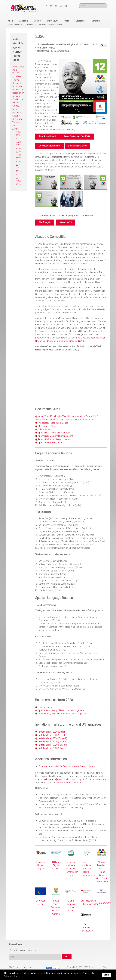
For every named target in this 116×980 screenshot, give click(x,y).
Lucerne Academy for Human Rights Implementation (88, 869)
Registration (18, 90)
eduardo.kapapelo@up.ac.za (52, 779)
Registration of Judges (18, 94)
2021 (18, 145)
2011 (18, 178)
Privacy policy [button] (11, 976)
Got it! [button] (106, 975)
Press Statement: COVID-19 (77, 136)
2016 (18, 162)
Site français (45, 222)
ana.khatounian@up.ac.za (68, 783)
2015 (18, 165)
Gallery (16, 106)
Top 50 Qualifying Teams (17, 77)
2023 (18, 139)
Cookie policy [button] (89, 973)
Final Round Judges (18, 101)
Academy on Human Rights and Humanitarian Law (72, 869)
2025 (18, 132)
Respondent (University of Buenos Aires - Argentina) (63, 714)
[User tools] (103, 45)
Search (79, 3)
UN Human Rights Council (56, 865)
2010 (18, 181)
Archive (16, 129)
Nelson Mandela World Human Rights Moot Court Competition (102, 872)
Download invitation (77, 146)
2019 (18, 152)
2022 (18, 142)
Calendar (17, 83)
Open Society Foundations (87, 927)
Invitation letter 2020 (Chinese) (52, 748)
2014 (18, 168)
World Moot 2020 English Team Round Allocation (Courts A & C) (68, 416)
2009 (18, 184)
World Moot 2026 (18, 68)
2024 (18, 135)
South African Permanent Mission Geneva (56, 907)
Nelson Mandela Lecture (17, 112)
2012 (18, 175)
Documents (18, 86)
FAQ (14, 126)
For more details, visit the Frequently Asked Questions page (67, 766)
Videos (16, 122)
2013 (18, 171)
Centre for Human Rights (41, 865)
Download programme (50, 146)
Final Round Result (47, 136)
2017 (18, 158)
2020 (18, 148)
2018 (18, 155)
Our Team (17, 119)
